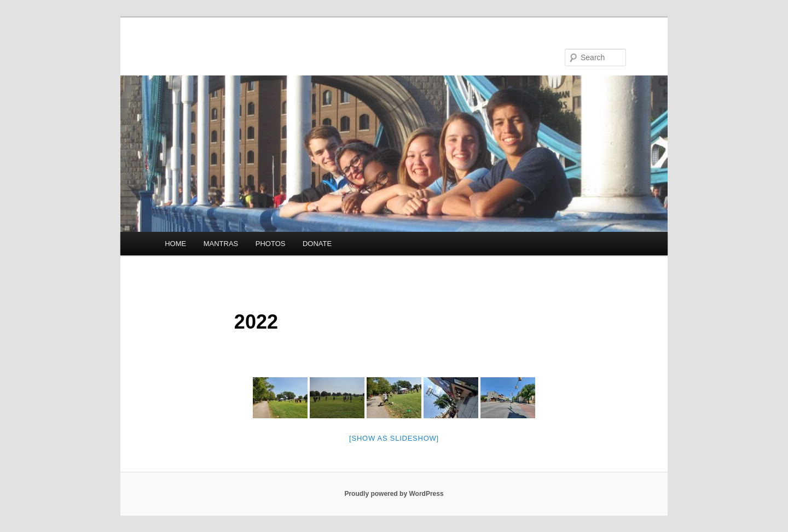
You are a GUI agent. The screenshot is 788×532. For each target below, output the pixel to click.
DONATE (317, 244)
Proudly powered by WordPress (394, 494)
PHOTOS (271, 244)
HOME (175, 244)
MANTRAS (221, 244)
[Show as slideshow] (394, 438)
